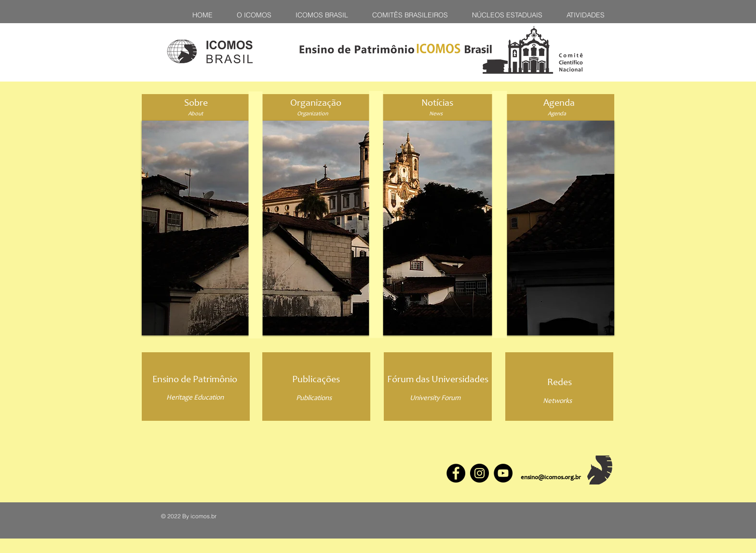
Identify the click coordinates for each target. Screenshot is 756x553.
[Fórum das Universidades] (438, 380)
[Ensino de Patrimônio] (195, 380)
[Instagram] (479, 473)
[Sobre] (196, 104)
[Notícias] (437, 104)
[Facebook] (456, 473)
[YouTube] (503, 473)
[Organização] (316, 104)
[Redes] (559, 383)
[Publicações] (316, 380)
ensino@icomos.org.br (551, 478)
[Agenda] (559, 104)
